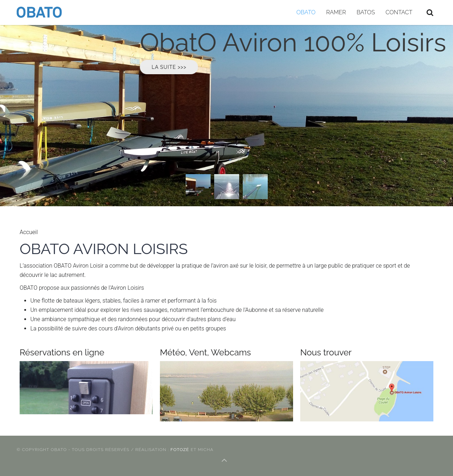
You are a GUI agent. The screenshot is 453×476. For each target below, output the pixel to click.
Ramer (336, 12)
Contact (399, 12)
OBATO (306, 12)
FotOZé (181, 450)
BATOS (366, 12)
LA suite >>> (183, 67)
